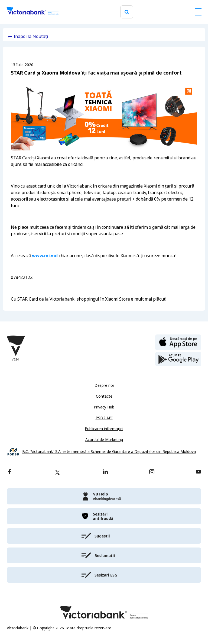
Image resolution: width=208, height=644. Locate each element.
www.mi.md (45, 256)
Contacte (104, 396)
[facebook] (9, 472)
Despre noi (104, 385)
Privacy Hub (104, 407)
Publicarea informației (104, 429)
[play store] (178, 359)
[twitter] (57, 472)
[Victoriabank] (32, 12)
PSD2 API (104, 418)
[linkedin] (105, 472)
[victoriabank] (104, 496)
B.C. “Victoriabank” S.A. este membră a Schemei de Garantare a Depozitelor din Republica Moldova (109, 452)
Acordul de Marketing (104, 440)
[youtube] (198, 472)
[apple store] (178, 342)
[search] (127, 12)
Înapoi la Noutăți (31, 36)
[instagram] (152, 472)
